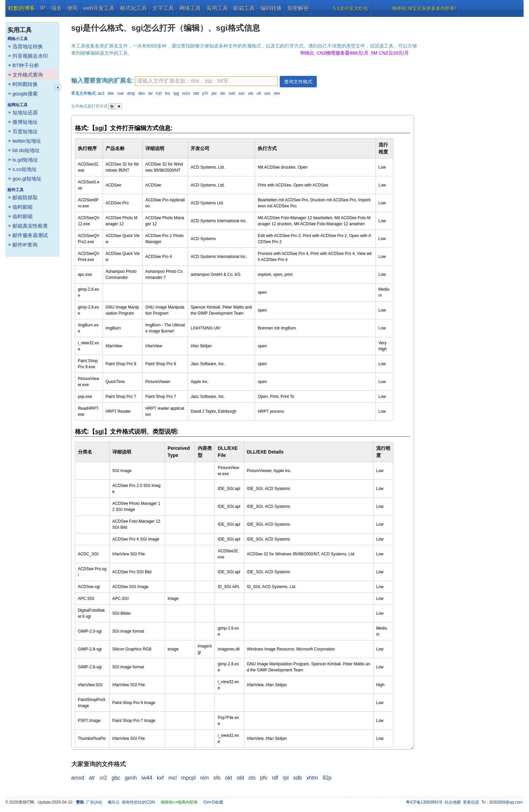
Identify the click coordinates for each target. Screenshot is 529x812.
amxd (78, 778)
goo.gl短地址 (27, 179)
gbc (116, 778)
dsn (142, 93)
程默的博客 (22, 8)
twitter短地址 (27, 141)
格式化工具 (134, 8)
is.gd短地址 (25, 160)
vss (267, 93)
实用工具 (217, 8)
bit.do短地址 (26, 150)
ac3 (101, 93)
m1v (186, 93)
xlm (277, 93)
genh (131, 778)
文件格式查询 (28, 75)
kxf (160, 778)
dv (151, 93)
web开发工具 (99, 8)
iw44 (147, 778)
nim (204, 778)
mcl (173, 778)
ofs (217, 778)
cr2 (103, 778)
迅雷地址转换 (28, 46)
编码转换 (271, 8)
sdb (298, 778)
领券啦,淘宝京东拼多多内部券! (424, 8)
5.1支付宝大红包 (350, 8)
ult (259, 93)
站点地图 (453, 802)
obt (196, 93)
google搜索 (25, 94)
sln (222, 93)
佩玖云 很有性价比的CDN (131, 802)
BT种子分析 (26, 65)
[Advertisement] (473, 118)
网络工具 (190, 8)
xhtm (312, 778)
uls (250, 93)
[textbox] (206, 81)
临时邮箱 (23, 207)
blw (111, 93)
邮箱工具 (244, 8)
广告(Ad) (94, 802)
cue (120, 93)
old (240, 778)
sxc (242, 93)
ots (252, 778)
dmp (131, 93)
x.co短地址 (25, 169)
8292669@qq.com (506, 802)
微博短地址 (25, 122)
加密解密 (298, 8)
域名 (56, 8)
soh (232, 93)
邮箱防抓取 (25, 197)
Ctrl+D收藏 (213, 802)
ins (168, 93)
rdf (275, 778)
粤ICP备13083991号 (424, 802)
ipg (176, 93)
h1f (159, 93)
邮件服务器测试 (30, 235)
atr (92, 778)
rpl (286, 778)
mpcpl (188, 778)
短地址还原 (25, 112)
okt (229, 778)
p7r (205, 93)
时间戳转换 (25, 84)
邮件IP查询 (25, 245)
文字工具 (163, 8)
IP (43, 8)
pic (214, 93)
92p (327, 778)
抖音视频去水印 (30, 56)
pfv (264, 778)
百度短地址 (25, 131)
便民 (73, 8)
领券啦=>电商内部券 (179, 802)
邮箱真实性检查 (30, 226)
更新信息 (471, 802)
